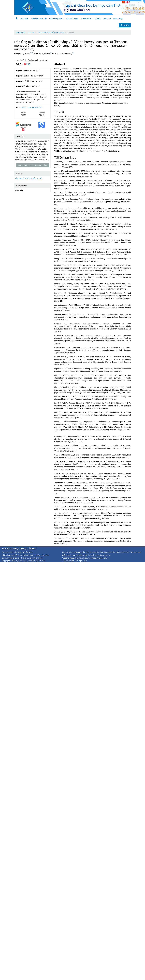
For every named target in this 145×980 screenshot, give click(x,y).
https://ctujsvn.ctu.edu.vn (80, 558)
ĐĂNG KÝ (107, 19)
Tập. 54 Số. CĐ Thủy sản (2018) (51, 32)
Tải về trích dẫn (41, 165)
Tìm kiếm (125, 25)
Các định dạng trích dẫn (28, 165)
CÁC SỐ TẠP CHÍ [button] (57, 19)
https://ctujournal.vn (100, 558)
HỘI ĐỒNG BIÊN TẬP (39, 19)
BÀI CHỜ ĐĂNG (72, 19)
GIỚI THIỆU (24, 19)
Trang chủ (20, 32)
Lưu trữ (31, 32)
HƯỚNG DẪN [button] (87, 19)
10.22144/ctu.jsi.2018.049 (31, 108)
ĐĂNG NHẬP (118, 19)
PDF (27, 64)
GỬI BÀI (98, 19)
